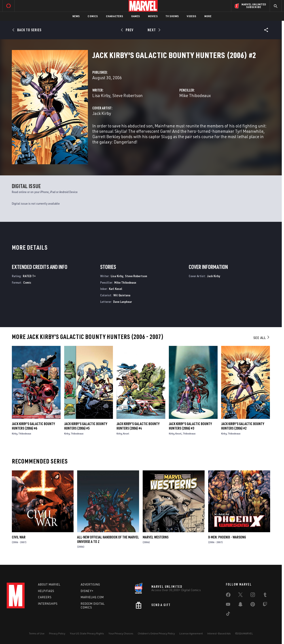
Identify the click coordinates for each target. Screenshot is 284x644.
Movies (153, 16)
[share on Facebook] (228, 596)
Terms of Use (37, 633)
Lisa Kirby (101, 95)
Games (136, 16)
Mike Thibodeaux (195, 95)
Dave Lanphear (123, 302)
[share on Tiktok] (228, 615)
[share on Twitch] (265, 605)
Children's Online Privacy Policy (156, 633)
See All (262, 338)
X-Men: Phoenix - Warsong (227, 537)
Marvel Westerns (156, 537)
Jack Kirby (102, 113)
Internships (48, 604)
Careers (45, 597)
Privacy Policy (57, 633)
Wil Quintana (122, 295)
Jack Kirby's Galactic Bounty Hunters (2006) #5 (86, 426)
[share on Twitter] (240, 596)
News (76, 16)
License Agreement (191, 633)
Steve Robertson (127, 95)
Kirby (15, 433)
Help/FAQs (46, 591)
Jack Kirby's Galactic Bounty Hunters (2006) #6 (33, 426)
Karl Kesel (116, 289)
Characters (115, 16)
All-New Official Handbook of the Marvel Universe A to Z (108, 539)
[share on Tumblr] (265, 596)
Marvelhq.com (92, 597)
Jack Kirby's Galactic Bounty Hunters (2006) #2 (243, 426)
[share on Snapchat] (240, 605)
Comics (93, 16)
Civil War (19, 537)
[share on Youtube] (228, 605)
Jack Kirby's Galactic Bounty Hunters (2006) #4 (138, 426)
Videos (191, 16)
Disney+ (87, 591)
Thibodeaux (25, 433)
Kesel (126, 433)
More (208, 16)
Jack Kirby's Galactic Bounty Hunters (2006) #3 (190, 426)
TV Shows (172, 16)
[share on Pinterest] (253, 605)
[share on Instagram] (253, 596)
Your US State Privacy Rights (87, 633)
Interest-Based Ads (219, 633)
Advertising (90, 584)
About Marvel (49, 584)
